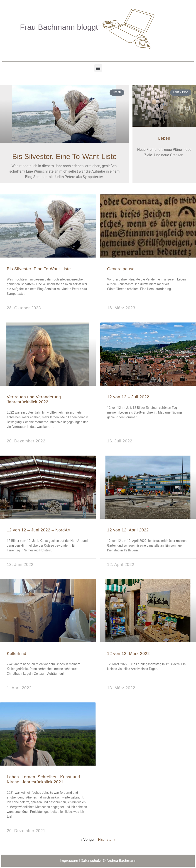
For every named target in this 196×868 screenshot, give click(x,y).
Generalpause (121, 269)
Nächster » (107, 839)
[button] (98, 68)
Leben (164, 138)
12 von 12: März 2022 (128, 654)
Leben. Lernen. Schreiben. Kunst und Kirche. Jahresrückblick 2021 (43, 779)
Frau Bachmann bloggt (59, 27)
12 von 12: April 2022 (128, 530)
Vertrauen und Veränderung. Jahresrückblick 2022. (34, 399)
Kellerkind (17, 654)
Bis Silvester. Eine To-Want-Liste (65, 156)
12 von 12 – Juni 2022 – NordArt (39, 530)
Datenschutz (91, 861)
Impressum (69, 861)
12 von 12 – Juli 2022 (128, 397)
